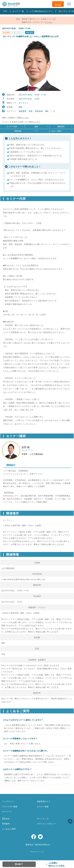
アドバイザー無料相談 (58, 4)
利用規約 (6, 824)
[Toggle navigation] (69, 4)
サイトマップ (43, 819)
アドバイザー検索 (10, 807)
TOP (5, 11)
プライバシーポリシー (47, 824)
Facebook (34, 837)
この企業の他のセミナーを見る (56, 864)
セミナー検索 (43, 807)
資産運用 (29, 32)
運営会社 (6, 819)
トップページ (8, 801)
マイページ (7, 812)
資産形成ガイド (44, 801)
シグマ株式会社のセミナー (41, 11)
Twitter (40, 837)
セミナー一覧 (18, 11)
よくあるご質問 (9, 829)
